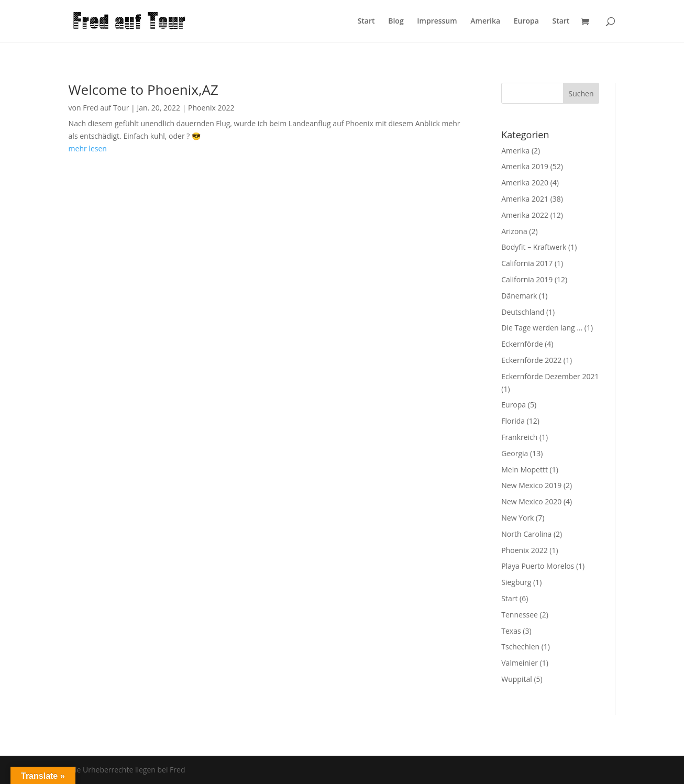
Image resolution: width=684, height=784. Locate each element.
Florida (513, 421)
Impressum (437, 21)
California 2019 (527, 279)
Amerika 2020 (525, 183)
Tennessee (520, 615)
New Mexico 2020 (531, 501)
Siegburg (516, 582)
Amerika (485, 21)
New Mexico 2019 (531, 485)
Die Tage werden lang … (542, 328)
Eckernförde (522, 344)
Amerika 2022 (525, 215)
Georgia (515, 453)
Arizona (514, 231)
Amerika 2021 (525, 199)
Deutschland (523, 312)
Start (366, 21)
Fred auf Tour (106, 108)
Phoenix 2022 (211, 108)
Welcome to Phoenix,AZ (144, 90)
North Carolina (526, 534)
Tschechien (520, 647)
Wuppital (516, 679)
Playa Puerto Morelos (538, 566)
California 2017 (527, 263)
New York (517, 518)
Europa (526, 21)
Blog (396, 21)
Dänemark (519, 296)
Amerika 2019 (525, 166)
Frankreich (519, 437)
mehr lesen (88, 148)
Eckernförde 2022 (531, 360)
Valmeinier (520, 663)
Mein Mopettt (525, 470)
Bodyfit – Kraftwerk (534, 247)
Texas (511, 631)
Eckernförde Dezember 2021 (550, 376)
